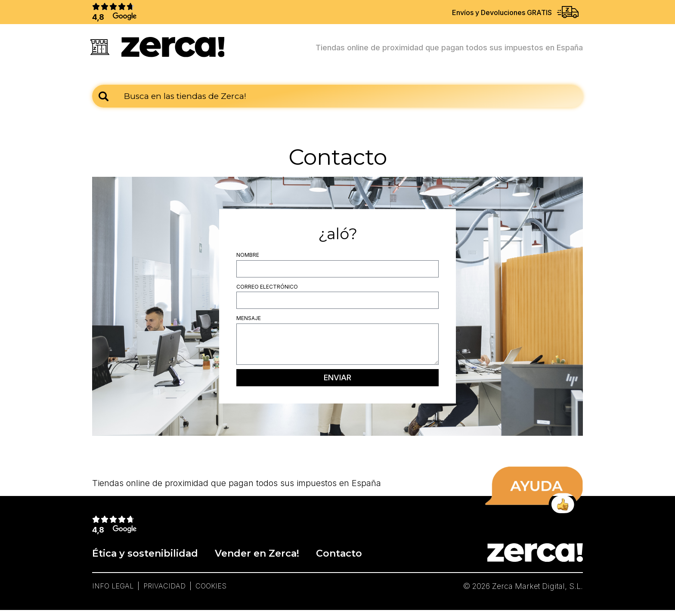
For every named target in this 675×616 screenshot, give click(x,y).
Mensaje (249, 322)
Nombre (248, 258)
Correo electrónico (267, 290)
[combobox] (337, 99)
